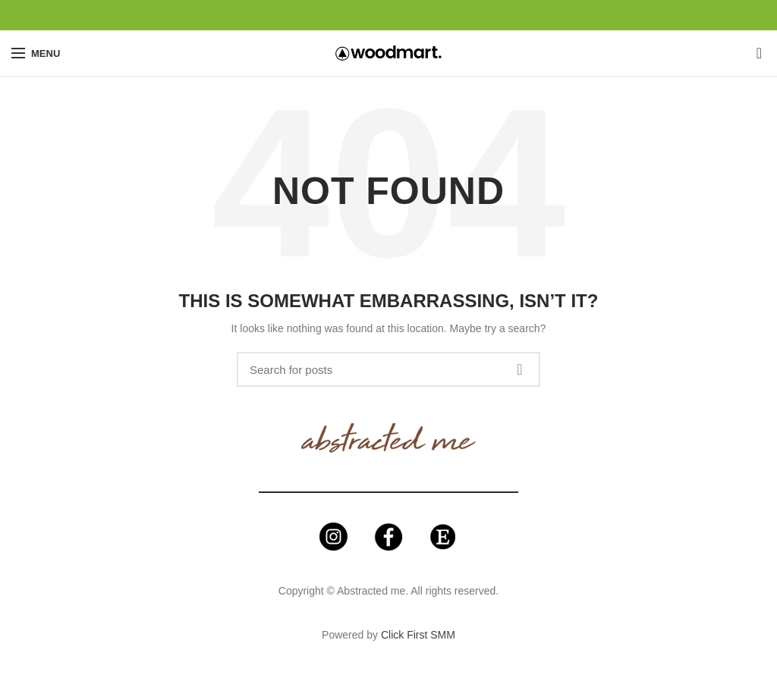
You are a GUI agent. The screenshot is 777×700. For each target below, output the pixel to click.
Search (520, 369)
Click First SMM (418, 635)
